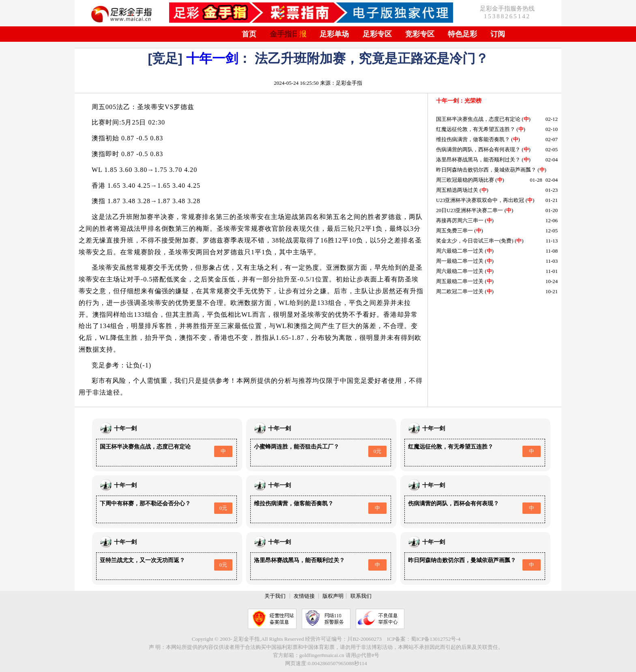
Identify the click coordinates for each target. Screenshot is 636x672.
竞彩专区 (420, 34)
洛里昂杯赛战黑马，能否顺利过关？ (478, 160)
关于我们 (275, 596)
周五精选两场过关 (457, 190)
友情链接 (304, 596)
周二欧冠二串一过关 (460, 291)
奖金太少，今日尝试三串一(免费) (475, 241)
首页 (249, 34)
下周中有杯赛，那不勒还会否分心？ (145, 503)
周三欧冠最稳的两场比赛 (465, 180)
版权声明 (333, 596)
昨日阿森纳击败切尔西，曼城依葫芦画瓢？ (486, 170)
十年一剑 (212, 58)
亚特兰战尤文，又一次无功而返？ (142, 560)
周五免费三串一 (454, 231)
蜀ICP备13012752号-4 (436, 639)
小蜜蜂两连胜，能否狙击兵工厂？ (297, 447)
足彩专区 (377, 34)
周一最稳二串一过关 (460, 261)
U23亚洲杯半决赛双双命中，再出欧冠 (480, 200)
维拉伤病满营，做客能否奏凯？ (473, 139)
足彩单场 (334, 34)
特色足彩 (462, 34)
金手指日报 (288, 34)
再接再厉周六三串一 (460, 220)
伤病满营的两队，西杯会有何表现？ (478, 149)
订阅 (498, 34)
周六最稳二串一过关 (460, 251)
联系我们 (361, 596)
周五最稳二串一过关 (460, 281)
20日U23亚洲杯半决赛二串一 (469, 210)
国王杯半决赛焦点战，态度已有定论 (478, 119)
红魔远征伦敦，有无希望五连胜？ (476, 129)
